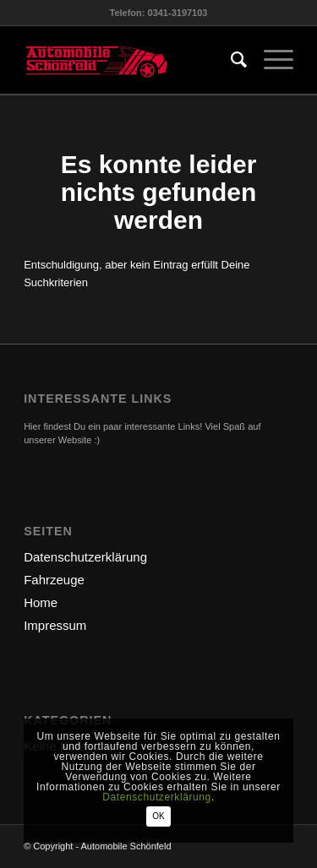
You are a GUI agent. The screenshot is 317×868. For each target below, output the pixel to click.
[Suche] (230, 60)
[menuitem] (230, 60)
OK (158, 816)
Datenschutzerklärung (85, 557)
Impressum (55, 625)
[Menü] (270, 60)
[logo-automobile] (131, 60)
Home (41, 602)
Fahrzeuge (54, 580)
